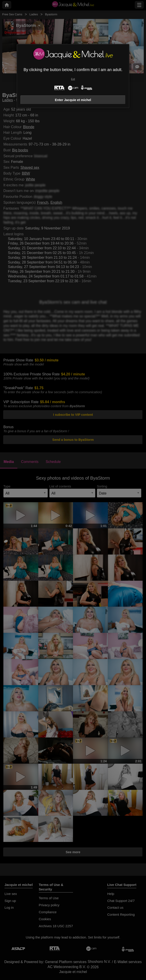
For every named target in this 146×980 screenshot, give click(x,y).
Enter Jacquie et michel (73, 100)
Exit (73, 79)
